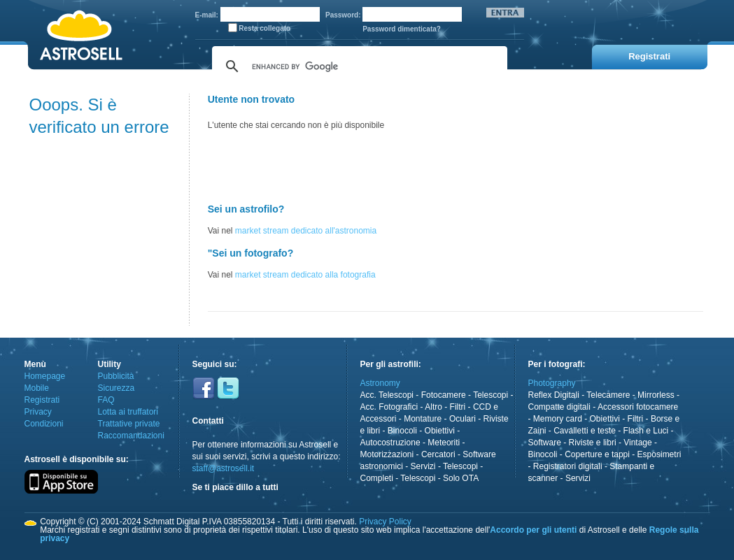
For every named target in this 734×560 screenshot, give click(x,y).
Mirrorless (656, 395)
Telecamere (608, 395)
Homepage (45, 376)
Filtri (458, 407)
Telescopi (490, 395)
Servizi (423, 466)
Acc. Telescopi (387, 395)
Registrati (42, 400)
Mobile (37, 388)
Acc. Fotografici (389, 407)
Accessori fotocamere (638, 407)
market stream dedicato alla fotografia (305, 275)
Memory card (558, 419)
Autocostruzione (390, 443)
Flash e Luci (646, 431)
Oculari (463, 419)
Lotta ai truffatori (128, 412)
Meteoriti (444, 443)
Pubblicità (116, 376)
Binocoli (402, 431)
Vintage (637, 443)
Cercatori (438, 454)
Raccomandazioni (131, 436)
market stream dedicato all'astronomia (306, 231)
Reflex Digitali (554, 395)
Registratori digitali (568, 466)
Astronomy (380, 383)
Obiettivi (440, 431)
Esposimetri (659, 454)
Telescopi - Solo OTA (439, 478)
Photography (552, 383)
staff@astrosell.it (224, 468)
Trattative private (129, 424)
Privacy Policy (385, 522)
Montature (423, 419)
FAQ (106, 400)
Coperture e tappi (597, 454)
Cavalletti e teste (585, 431)
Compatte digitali (559, 407)
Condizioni (44, 424)
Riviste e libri (593, 443)
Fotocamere (444, 395)
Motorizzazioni (387, 454)
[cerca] (358, 66)
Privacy (38, 412)
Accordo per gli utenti (533, 530)
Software (545, 443)
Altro (433, 407)
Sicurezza (117, 388)
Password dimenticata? (402, 29)
